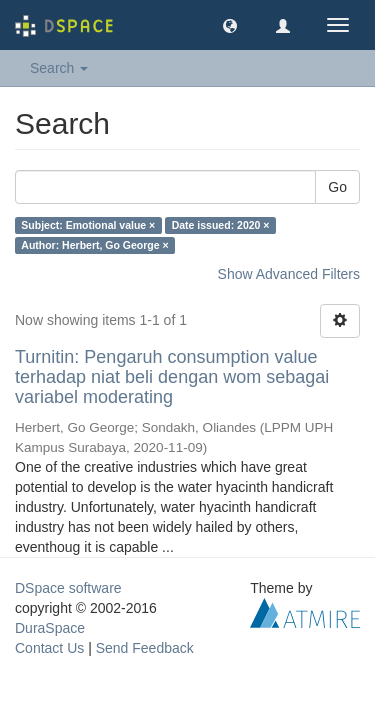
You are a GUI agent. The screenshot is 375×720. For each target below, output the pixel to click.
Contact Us (49, 648)
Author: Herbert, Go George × (94, 245)
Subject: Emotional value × (88, 225)
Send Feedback (145, 648)
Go (337, 187)
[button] (230, 25)
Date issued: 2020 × (221, 225)
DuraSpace (50, 628)
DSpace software (68, 588)
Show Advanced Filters (289, 274)
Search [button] (59, 68)
